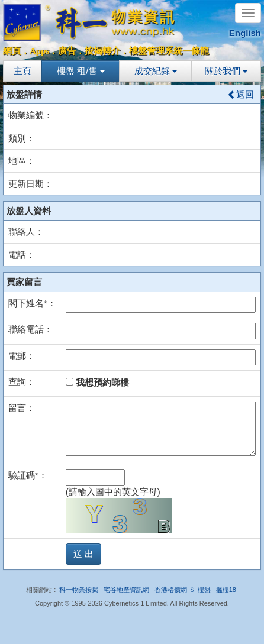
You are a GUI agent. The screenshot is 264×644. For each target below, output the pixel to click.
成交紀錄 (156, 71)
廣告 (67, 51)
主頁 (22, 71)
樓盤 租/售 (81, 71)
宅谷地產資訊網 (126, 590)
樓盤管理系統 (156, 51)
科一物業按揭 (79, 590)
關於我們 (226, 71)
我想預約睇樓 (97, 382)
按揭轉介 (102, 51)
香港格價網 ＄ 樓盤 (182, 590)
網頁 (12, 51)
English (245, 33)
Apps (39, 51)
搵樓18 (226, 590)
